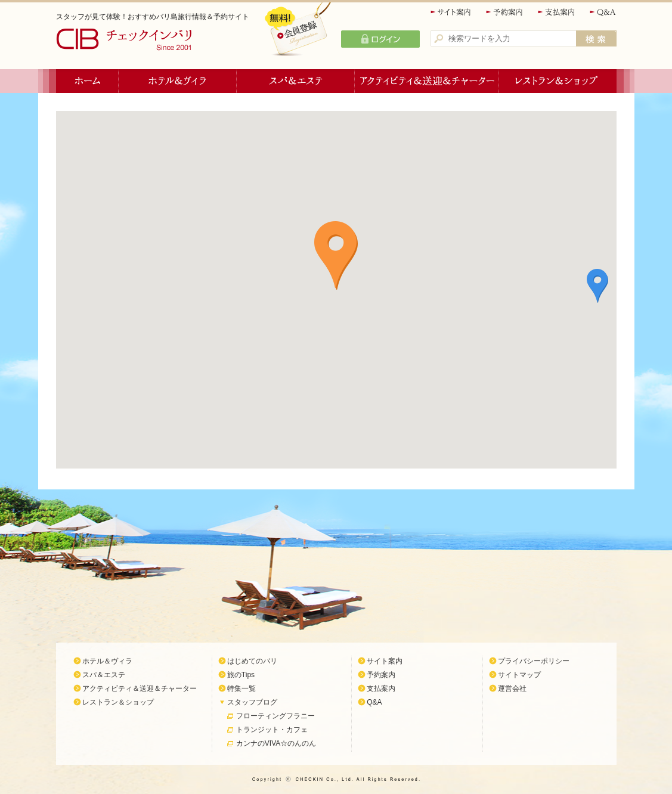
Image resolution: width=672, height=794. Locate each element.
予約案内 (505, 12)
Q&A (603, 12)
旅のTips (241, 675)
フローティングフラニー (275, 716)
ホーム (87, 81)
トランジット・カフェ (272, 730)
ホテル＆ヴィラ (178, 81)
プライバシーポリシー (534, 661)
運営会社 (512, 688)
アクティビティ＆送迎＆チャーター (427, 81)
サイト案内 (451, 12)
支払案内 (557, 12)
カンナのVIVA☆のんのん (276, 743)
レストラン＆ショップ (558, 81)
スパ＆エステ (296, 81)
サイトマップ (519, 675)
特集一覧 (241, 688)
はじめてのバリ (252, 661)
